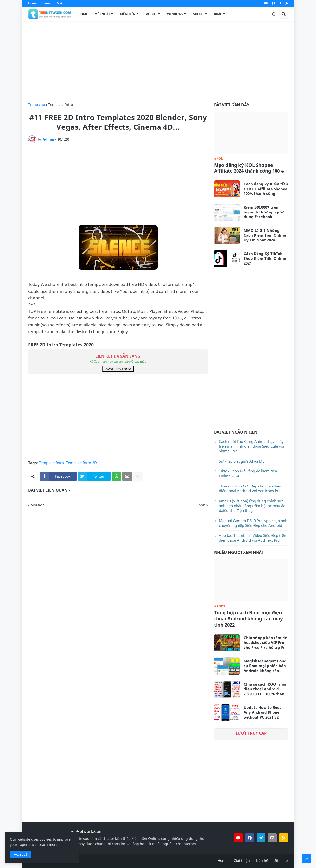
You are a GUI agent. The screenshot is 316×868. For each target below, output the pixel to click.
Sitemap (47, 3)
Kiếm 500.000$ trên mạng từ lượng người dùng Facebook (264, 212)
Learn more (48, 844)
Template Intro (60, 105)
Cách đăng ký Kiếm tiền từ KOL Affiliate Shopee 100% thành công (266, 189)
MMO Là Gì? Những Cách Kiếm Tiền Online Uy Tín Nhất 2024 (265, 235)
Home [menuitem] (83, 14)
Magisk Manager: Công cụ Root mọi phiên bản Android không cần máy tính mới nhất (265, 666)
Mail (60, 3)
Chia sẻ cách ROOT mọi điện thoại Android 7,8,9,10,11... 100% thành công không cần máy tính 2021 (265, 689)
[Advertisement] (158, 62)
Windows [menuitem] (175, 14)
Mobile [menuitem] (151, 14)
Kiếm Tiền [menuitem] (128, 14)
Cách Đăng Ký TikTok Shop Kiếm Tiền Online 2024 (265, 258)
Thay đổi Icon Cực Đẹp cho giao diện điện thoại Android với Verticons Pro (250, 488)
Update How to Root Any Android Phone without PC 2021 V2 (262, 712)
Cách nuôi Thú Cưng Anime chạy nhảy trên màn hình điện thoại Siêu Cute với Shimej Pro (252, 446)
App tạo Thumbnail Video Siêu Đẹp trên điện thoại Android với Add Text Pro (253, 538)
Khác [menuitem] (218, 14)
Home (32, 3)
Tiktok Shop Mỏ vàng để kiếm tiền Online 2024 (248, 473)
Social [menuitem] (199, 14)
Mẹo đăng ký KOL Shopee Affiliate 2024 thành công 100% (249, 168)
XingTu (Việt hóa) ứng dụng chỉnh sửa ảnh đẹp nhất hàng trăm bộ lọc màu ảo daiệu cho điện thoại (252, 506)
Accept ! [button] (20, 854)
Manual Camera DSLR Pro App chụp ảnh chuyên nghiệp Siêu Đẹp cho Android (253, 523)
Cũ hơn (199, 505)
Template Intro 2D (81, 463)
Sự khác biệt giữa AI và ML (242, 461)
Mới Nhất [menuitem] (102, 14)
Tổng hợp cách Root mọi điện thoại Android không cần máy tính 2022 (248, 619)
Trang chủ (37, 105)
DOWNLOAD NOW (118, 369)
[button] (274, 14)
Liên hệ (262, 860)
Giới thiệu (242, 860)
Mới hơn (38, 505)
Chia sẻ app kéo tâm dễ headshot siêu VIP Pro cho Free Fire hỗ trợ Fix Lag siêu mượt (265, 643)
